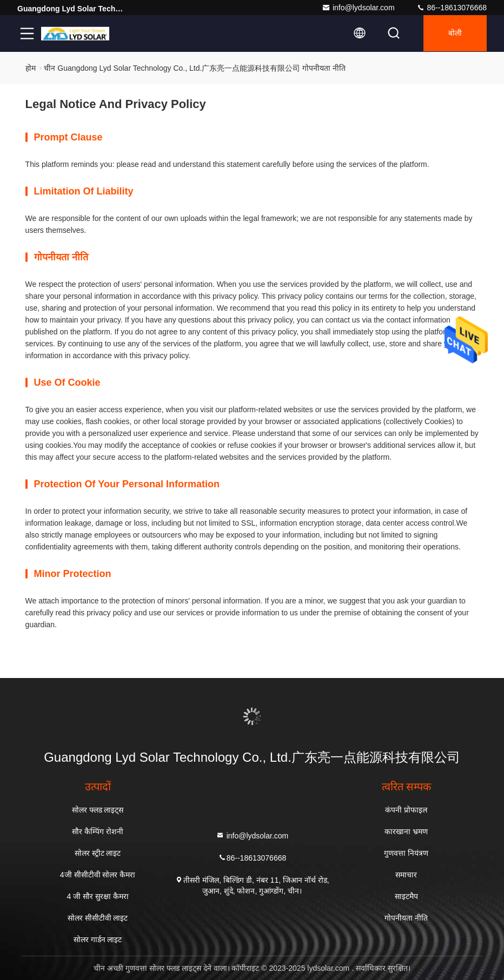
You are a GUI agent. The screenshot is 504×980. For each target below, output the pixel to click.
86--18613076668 (452, 8)
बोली (454, 33)
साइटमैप (406, 896)
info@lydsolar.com (358, 8)
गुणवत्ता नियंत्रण (406, 853)
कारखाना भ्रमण (406, 831)
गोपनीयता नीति (406, 918)
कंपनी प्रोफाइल (406, 810)
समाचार (406, 875)
